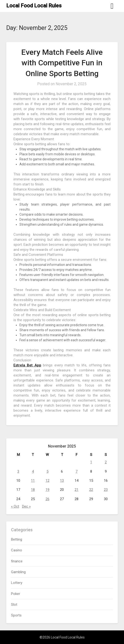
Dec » (26, 506)
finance (17, 561)
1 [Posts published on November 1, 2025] (91, 462)
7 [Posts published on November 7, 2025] (77, 471)
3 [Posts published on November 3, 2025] (18, 471)
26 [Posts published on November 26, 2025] (47, 499)
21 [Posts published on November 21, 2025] (77, 490)
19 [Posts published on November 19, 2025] (47, 490)
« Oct (15, 506)
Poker (16, 594)
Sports (16, 615)
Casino (17, 550)
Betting (17, 539)
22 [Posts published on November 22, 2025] (91, 490)
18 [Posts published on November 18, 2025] (33, 490)
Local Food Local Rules (34, 6)
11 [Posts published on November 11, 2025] (33, 481)
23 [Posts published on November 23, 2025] (106, 490)
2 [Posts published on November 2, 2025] (106, 462)
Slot (14, 605)
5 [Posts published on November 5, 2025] (47, 471)
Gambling (18, 572)
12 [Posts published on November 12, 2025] (47, 481)
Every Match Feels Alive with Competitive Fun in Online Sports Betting (62, 63)
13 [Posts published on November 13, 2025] (62, 481)
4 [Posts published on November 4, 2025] (33, 471)
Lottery (17, 583)
